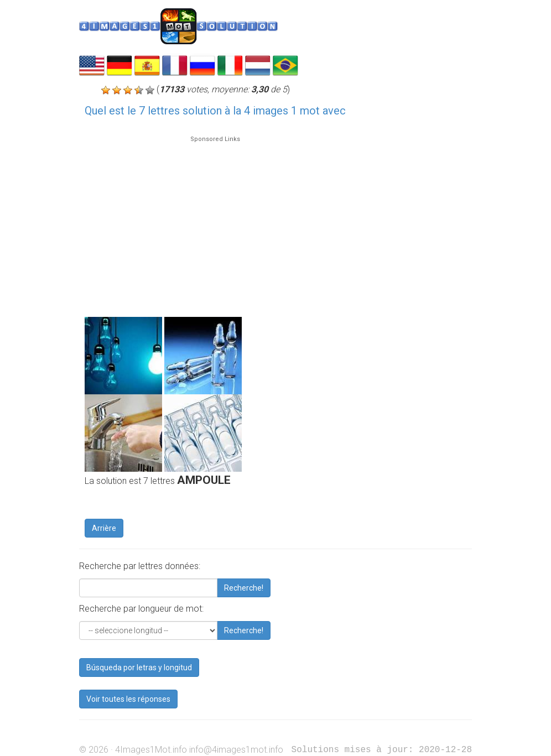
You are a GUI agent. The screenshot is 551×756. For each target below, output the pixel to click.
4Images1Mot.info (151, 750)
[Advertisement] (215, 221)
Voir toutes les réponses (128, 699)
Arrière (104, 528)
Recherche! (244, 588)
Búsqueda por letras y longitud (139, 668)
